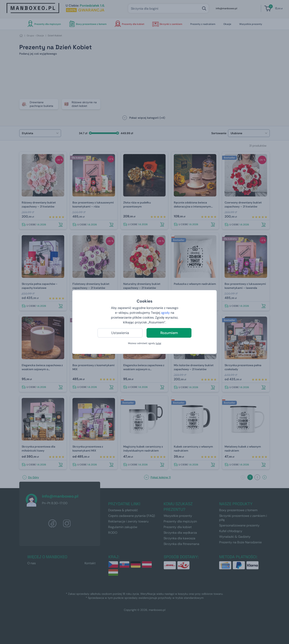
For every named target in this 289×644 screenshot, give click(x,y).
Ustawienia (120, 333)
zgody (165, 313)
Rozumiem (169, 333)
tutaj (158, 343)
